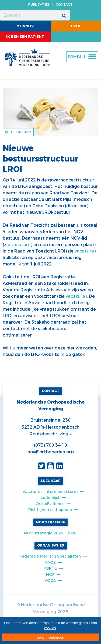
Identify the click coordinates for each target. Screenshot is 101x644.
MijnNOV (25, 26)
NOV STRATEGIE (50, 522)
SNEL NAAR (50, 481)
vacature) (76, 296)
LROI (76, 26)
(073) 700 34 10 (50, 445)
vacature (21, 245)
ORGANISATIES (51, 545)
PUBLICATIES (39, 5)
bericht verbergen (50, 637)
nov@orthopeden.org (51, 452)
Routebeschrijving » (50, 434)
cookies (50, 628)
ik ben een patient (25, 36)
